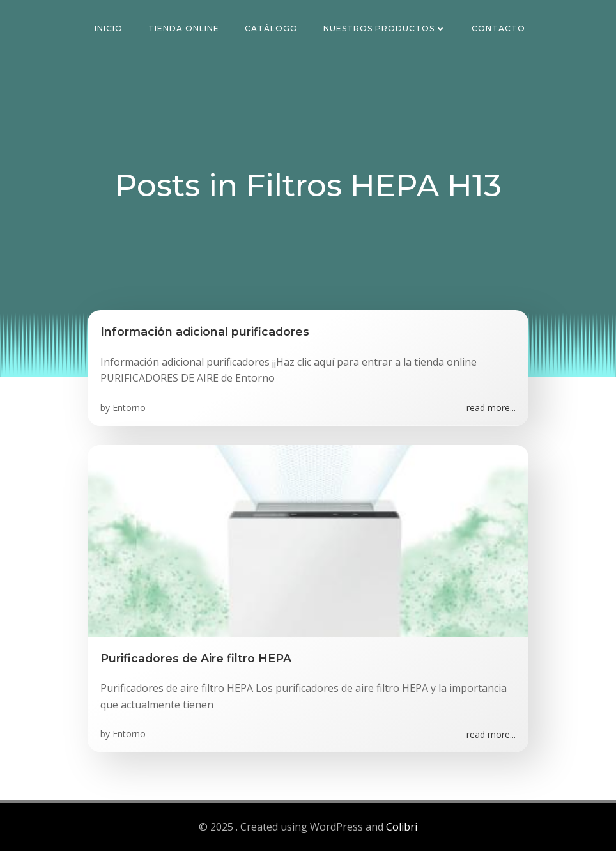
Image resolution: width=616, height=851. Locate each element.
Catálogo (271, 28)
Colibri (402, 827)
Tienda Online (184, 28)
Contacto (498, 28)
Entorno (129, 408)
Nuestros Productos (385, 28)
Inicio (109, 28)
